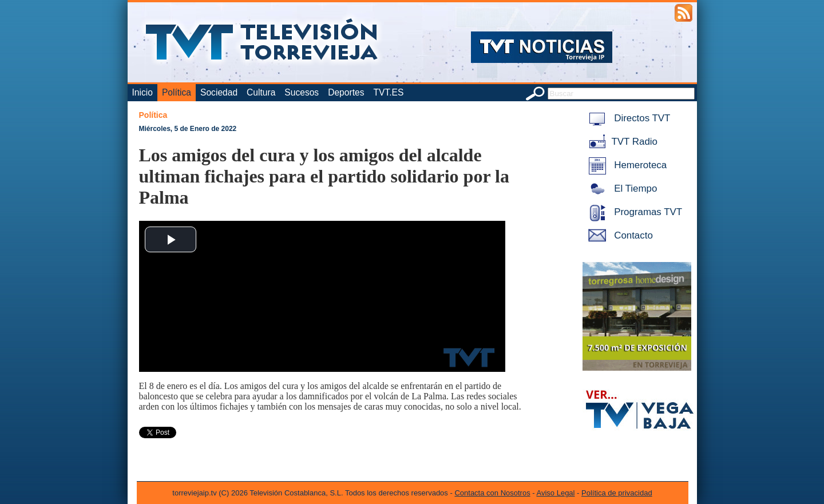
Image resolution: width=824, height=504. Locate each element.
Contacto (619, 235)
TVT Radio (621, 142)
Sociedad (219, 92)
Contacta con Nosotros (492, 493)
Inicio (142, 92)
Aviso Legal (556, 493)
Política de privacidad (617, 493)
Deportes (346, 92)
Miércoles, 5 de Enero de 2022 (188, 129)
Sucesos (302, 92)
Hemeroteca (626, 165)
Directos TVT (627, 118)
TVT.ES (388, 92)
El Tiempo (621, 188)
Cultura (261, 92)
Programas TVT (633, 212)
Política (177, 92)
